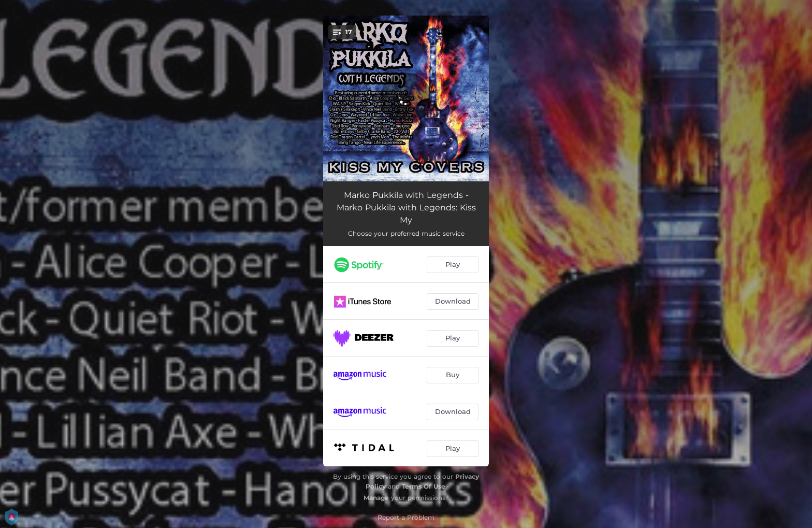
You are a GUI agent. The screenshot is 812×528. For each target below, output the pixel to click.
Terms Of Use (424, 486)
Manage (376, 498)
